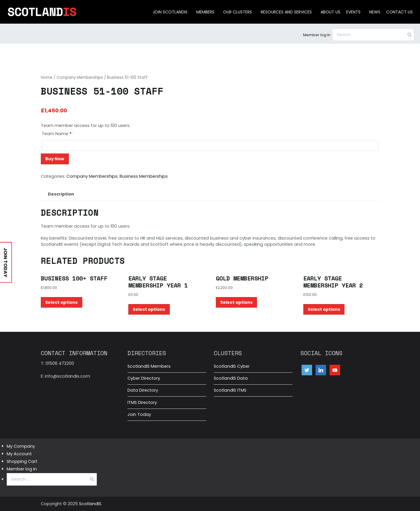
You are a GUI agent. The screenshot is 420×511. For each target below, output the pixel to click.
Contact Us (399, 12)
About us (330, 12)
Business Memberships (144, 176)
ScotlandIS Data (231, 378)
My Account (19, 454)
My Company (21, 446)
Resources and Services (286, 12)
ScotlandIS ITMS (230, 390)
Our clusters (238, 12)
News (375, 12)
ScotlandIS (90, 504)
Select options (61, 302)
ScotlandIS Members (149, 366)
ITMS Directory (142, 402)
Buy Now (55, 159)
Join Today (139, 414)
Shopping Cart (22, 461)
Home (47, 77)
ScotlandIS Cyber (232, 366)
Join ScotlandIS (170, 12)
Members (205, 12)
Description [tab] (61, 194)
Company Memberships (80, 77)
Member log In (317, 35)
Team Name (57, 134)
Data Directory (143, 390)
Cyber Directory (144, 378)
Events (353, 12)
